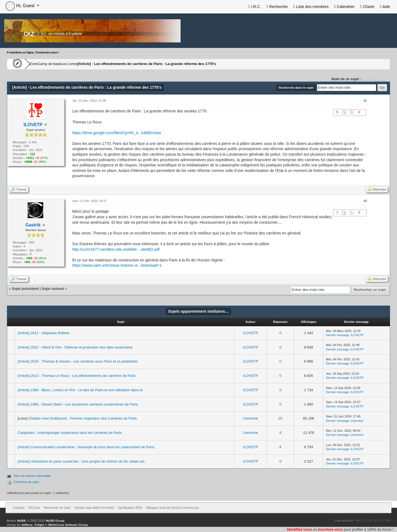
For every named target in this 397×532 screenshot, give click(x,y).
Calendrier (344, 7)
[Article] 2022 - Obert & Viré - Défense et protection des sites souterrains (75, 347)
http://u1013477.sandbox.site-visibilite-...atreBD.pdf (116, 249)
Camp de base (67, 64)
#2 (365, 201)
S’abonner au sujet (26, 482)
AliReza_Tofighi (33, 525)
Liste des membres (311, 7)
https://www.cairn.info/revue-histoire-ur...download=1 (117, 265)
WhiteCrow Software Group (68, 525)
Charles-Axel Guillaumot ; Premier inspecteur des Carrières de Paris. (83, 418)
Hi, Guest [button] (21, 6)
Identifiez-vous (299, 529)
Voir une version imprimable (32, 476)
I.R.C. (255, 7)
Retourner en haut (57, 508)
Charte (367, 7)
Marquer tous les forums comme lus (172, 508)
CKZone (39, 64)
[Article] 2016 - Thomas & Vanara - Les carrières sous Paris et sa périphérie (78, 361)
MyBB (21, 521)
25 (280, 418)
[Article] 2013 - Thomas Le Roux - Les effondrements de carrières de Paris (77, 376)
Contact (19, 508)
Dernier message (337, 335)
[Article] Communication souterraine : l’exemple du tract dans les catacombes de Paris (86, 447)
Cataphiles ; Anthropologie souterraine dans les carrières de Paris (70, 433)
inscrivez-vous (330, 529)
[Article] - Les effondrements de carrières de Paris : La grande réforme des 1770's (175, 64)
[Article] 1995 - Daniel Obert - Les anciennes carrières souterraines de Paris (78, 404)
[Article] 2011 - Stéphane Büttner (44, 333)
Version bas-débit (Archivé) (94, 508)
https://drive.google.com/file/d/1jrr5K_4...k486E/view (117, 133)
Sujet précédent (25, 289)
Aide (385, 7)
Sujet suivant (53, 289)
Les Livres (96, 64)
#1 (365, 101)
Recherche (277, 7)
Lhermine (250, 418)
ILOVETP (250, 333)
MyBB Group (55, 521)
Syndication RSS (130, 508)
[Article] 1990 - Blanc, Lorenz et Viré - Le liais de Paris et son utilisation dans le (80, 390)
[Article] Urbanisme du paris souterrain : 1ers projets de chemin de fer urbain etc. (82, 461)
